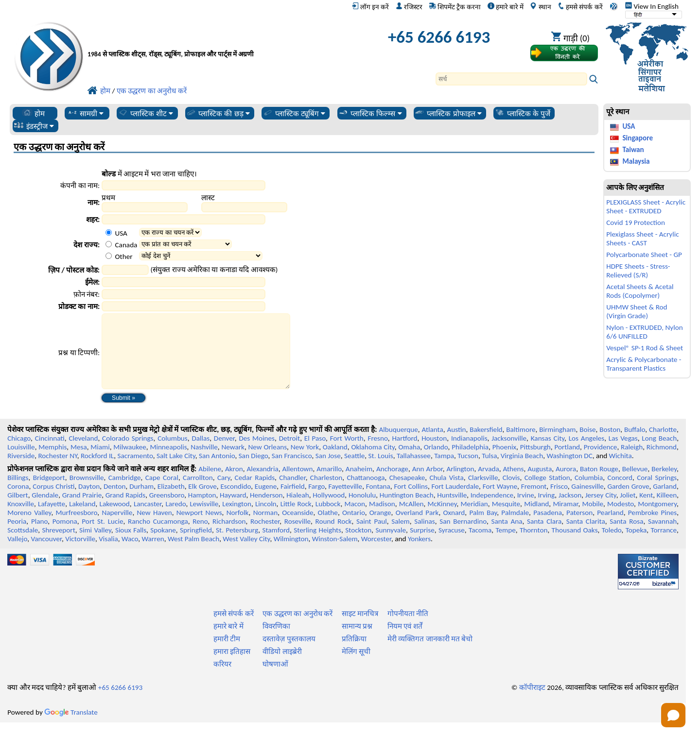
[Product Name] (184, 306)
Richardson (229, 536)
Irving (546, 510)
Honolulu (362, 510)
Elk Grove (202, 501)
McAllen (411, 518)
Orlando (436, 462)
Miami (100, 462)
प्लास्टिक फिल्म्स (370, 113)
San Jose (328, 470)
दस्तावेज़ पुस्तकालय (289, 653)
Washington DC (569, 470)
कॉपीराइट (532, 702)
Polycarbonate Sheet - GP (644, 255)
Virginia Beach (522, 470)
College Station (547, 492)
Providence (601, 462)
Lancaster (148, 518)
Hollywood (329, 510)
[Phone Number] (184, 294)
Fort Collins (411, 501)
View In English (652, 6)
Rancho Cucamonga (158, 536)
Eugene (266, 501)
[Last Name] (244, 207)
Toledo (612, 545)
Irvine (526, 510)
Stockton (358, 545)
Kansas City (548, 453)
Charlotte (663, 444)
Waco (130, 553)
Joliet (628, 510)
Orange (380, 527)
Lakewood (115, 518)
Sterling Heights (317, 545)
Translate (71, 727)
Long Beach (659, 453)
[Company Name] (184, 185)
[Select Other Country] (201, 256)
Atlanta (433, 444)
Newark (233, 462)
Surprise (422, 545)
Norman (266, 527)
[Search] (511, 79)
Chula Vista (447, 492)
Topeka (636, 545)
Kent (646, 510)
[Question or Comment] (196, 359)
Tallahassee (414, 470)
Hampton (202, 510)
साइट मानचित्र (360, 628)
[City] (184, 219)
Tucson (468, 470)
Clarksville (483, 492)
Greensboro (167, 510)
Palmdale (515, 527)
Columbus (173, 453)
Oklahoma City (373, 462)
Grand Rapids (125, 510)
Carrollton (198, 492)
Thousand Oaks (575, 545)
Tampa (444, 470)
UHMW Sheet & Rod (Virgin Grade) (637, 311)
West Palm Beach (193, 553)
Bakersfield (486, 444)
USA (629, 126)
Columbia (589, 492)
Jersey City (601, 510)
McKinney (442, 518)
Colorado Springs (128, 453)
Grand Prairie (82, 510)
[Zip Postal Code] (125, 270)
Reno (200, 536)
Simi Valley (95, 545)
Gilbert (17, 510)
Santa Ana (507, 536)
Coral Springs (657, 492)
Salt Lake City (176, 470)
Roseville (297, 536)
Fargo (316, 501)
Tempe (505, 545)
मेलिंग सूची (356, 666)
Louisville (21, 462)
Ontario (354, 527)
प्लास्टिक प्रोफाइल (448, 113)
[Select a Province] (185, 244)
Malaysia (636, 161)
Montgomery (657, 518)
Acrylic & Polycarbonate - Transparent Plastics (644, 364)
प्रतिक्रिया (354, 653)
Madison (382, 518)
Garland (665, 501)
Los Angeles (587, 453)
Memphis (52, 462)
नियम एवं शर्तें (405, 641)
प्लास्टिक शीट (146, 113)
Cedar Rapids (255, 492)
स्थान (540, 7)
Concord (620, 492)
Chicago (19, 453)
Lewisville (204, 518)
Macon (355, 518)
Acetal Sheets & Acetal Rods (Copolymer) (640, 291)
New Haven (155, 527)
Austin (457, 444)
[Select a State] (170, 232)
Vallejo (17, 553)
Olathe (328, 527)
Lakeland (82, 518)
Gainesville (587, 501)
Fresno (377, 453)
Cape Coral (162, 492)
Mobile (593, 518)
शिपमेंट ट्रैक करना (455, 7)
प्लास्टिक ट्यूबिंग (294, 113)
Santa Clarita (586, 536)
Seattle (354, 470)
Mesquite (506, 518)
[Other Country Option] (109, 256)
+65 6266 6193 (439, 37)
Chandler (292, 492)
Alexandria (262, 483)
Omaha (409, 462)
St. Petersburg (237, 545)
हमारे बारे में (506, 7)
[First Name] (145, 207)
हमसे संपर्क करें (580, 7)
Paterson (579, 527)
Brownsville (87, 492)
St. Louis (381, 470)
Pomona (65, 536)
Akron (234, 483)
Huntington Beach (407, 510)
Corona (18, 501)
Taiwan (633, 150)
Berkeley (664, 483)
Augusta (540, 483)
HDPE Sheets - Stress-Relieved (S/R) (638, 271)
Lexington (237, 518)
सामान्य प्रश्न (357, 641)
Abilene (210, 483)
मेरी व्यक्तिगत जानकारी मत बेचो (430, 653)
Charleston (326, 492)
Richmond (662, 462)
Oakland (335, 462)
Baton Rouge (599, 483)
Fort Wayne (500, 501)
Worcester (376, 553)
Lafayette (52, 518)
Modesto (621, 518)
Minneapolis (168, 462)
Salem (400, 536)
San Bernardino (463, 536)
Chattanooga (366, 492)
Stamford (276, 545)
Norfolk (238, 527)
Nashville (204, 462)
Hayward (233, 510)
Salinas (424, 536)
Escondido (236, 501)
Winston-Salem (335, 553)
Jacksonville (509, 453)
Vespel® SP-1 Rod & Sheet (645, 348)
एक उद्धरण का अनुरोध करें (297, 628)
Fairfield (293, 501)
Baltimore (521, 444)
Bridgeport (49, 492)
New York (305, 462)
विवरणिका (276, 641)
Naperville (117, 527)
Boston (610, 444)
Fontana (378, 501)
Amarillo (329, 483)
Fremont (534, 501)
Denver (224, 453)
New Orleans (268, 462)
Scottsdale (23, 545)
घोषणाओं (275, 679)
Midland (536, 518)
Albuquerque (398, 444)
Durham (141, 501)
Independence (492, 510)
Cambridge (125, 492)
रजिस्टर (409, 7)
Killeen (667, 510)
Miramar (565, 518)
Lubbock (328, 518)
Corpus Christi (53, 501)
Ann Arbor (428, 483)
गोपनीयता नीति (408, 628)
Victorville (80, 553)
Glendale (45, 510)
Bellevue (635, 483)
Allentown (298, 483)
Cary (224, 492)
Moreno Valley (29, 527)
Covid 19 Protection (636, 223)
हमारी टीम (227, 653)
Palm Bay (483, 527)
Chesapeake (407, 492)
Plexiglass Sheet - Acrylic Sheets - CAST (642, 239)
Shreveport (59, 545)
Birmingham (557, 444)
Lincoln (266, 518)
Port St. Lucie (102, 536)
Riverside (21, 470)
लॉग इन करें (370, 7)
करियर (222, 679)
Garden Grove (628, 501)
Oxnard (454, 527)
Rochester (265, 536)
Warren (153, 553)
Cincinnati (50, 453)
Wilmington (291, 553)
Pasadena (548, 527)
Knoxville (21, 518)
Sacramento (135, 470)
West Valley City (246, 553)
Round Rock (334, 536)
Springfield (196, 545)
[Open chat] (673, 715)
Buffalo (635, 444)
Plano (39, 536)
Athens (514, 483)
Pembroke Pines (652, 527)
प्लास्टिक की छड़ (218, 113)
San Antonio (217, 470)
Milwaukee (130, 462)
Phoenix (504, 462)
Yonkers (419, 553)
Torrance (664, 545)
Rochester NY (57, 470)
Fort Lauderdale (455, 501)
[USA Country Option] (109, 232)
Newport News (199, 527)
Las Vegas (623, 453)
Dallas (201, 453)
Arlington (461, 483)
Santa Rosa (626, 536)
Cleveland (83, 453)
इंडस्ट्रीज (34, 126)
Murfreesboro (77, 527)
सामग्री (85, 113)
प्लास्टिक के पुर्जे (523, 113)
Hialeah (298, 510)
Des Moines (257, 453)
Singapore (638, 138)
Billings (18, 492)
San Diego (254, 470)
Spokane (163, 545)
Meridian (474, 518)
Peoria (17, 536)
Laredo (175, 518)
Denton (115, 501)
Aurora (566, 483)
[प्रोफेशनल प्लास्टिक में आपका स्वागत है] (218, 40)
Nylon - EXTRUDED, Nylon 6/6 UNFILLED (644, 332)
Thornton (534, 545)
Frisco (559, 501)
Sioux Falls (131, 545)
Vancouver (46, 553)
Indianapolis (469, 453)
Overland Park (417, 527)
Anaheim (359, 483)
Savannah (662, 536)
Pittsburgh (535, 462)
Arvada (488, 483)
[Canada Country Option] (109, 244)
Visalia (108, 553)
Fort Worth (347, 453)
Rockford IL (97, 470)
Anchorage (392, 483)
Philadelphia (470, 462)
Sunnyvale (391, 545)
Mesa (79, 462)
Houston (434, 453)
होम (33, 113)
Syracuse (452, 545)
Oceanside (297, 527)
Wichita (621, 470)
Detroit (290, 453)
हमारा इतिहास (232, 666)
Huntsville (452, 510)
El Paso (315, 453)
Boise (587, 444)
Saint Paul (372, 536)
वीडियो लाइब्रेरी (282, 666)
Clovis (511, 492)
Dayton (89, 501)
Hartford (404, 453)
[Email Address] (184, 282)
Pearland (610, 527)
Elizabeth (171, 501)
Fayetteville (346, 501)
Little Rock (296, 518)
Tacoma (480, 545)
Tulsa (489, 470)
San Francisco (292, 470)
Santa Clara (544, 536)
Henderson (266, 510)
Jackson (570, 510)
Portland (567, 462)
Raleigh (632, 462)
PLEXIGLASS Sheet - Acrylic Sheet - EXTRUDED (646, 206)
